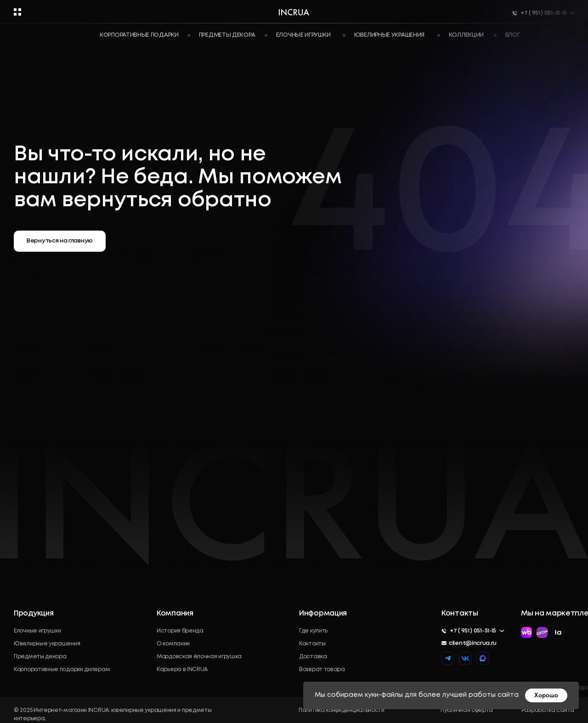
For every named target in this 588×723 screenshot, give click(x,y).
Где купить (313, 631)
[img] (483, 658)
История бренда (180, 631)
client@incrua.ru (473, 643)
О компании (173, 644)
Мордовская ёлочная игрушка (199, 657)
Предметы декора (227, 35)
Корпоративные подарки (139, 35)
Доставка (313, 657)
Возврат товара (322, 669)
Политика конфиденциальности (342, 710)
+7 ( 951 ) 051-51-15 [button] (473, 631)
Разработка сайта (548, 710)
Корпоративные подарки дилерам (62, 669)
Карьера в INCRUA (182, 669)
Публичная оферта (467, 710)
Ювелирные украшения (47, 644)
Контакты (312, 644)
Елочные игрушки (37, 631)
